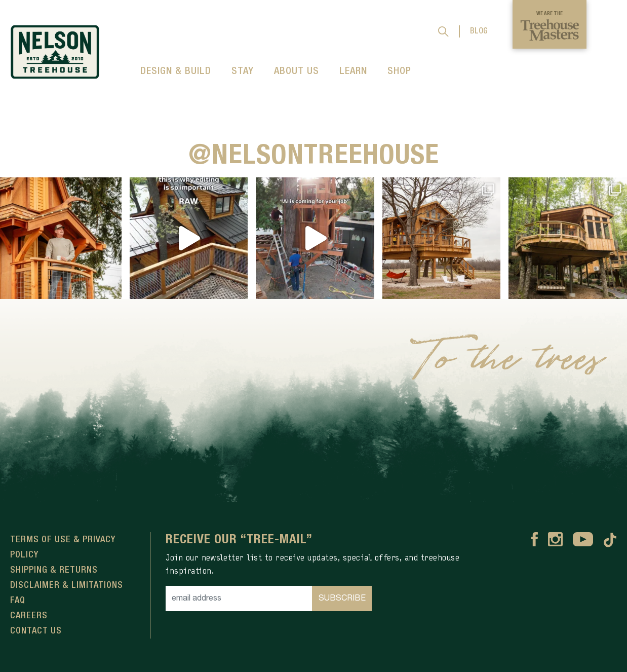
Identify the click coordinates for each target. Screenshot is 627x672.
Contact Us (36, 631)
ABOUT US (297, 71)
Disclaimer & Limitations (67, 585)
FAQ (18, 601)
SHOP (399, 71)
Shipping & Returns (54, 570)
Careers (29, 616)
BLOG (479, 31)
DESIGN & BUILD (176, 71)
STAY (243, 71)
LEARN (353, 71)
